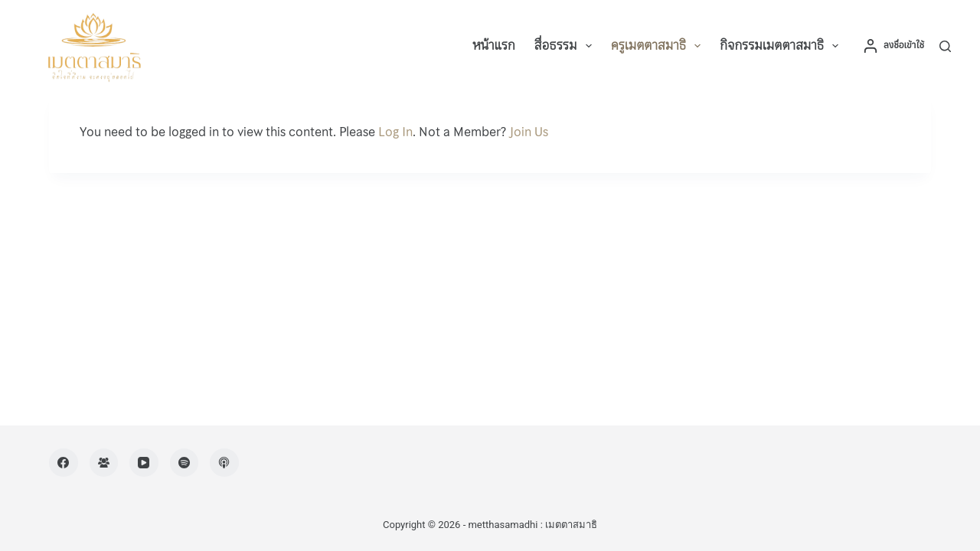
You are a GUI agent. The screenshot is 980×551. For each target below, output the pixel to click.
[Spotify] (185, 463)
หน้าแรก (493, 46)
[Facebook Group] (104, 463)
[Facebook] (64, 463)
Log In (395, 132)
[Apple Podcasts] (224, 463)
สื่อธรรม (566, 46)
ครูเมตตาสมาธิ (659, 46)
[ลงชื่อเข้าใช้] (894, 46)
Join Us (529, 132)
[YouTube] (144, 463)
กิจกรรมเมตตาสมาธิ (782, 46)
